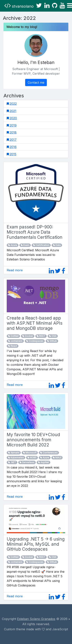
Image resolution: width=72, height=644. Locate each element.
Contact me (36, 83)
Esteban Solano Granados (36, 619)
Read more (15, 270)
